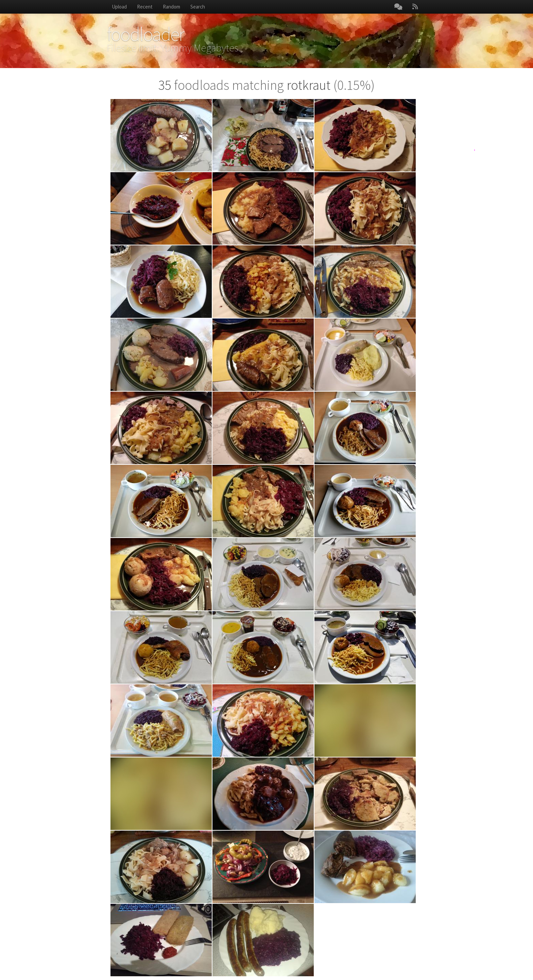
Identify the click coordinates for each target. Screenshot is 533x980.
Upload (119, 7)
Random (171, 7)
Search (198, 7)
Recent (145, 7)
